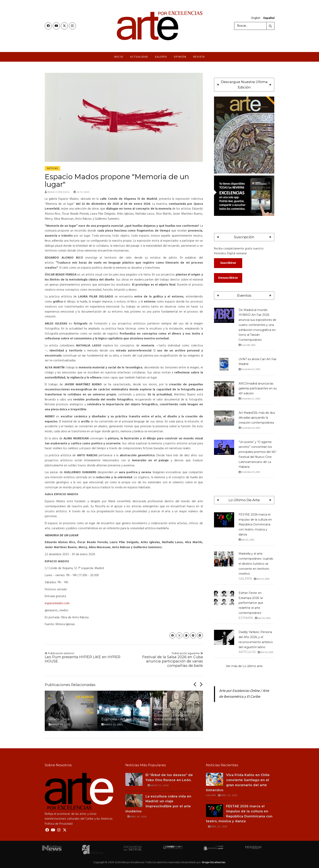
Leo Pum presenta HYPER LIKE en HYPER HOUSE (83, 657)
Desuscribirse (228, 277)
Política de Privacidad (59, 823)
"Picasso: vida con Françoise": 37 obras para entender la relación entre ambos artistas (174, 713)
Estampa (246, 617)
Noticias (52, 168)
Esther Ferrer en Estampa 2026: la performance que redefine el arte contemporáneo (251, 602)
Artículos (247, 652)
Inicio (119, 56)
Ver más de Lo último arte (244, 665)
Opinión (180, 56)
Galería (161, 56)
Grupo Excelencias (214, 862)
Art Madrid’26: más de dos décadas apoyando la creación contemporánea (257, 417)
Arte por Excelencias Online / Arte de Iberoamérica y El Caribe (244, 693)
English (256, 18)
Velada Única (59, 719)
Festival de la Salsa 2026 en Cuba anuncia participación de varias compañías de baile (165, 659)
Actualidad (139, 56)
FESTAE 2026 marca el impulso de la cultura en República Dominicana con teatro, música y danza (255, 524)
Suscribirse (228, 262)
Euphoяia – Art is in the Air (123, 719)
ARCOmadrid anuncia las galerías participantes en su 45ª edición (258, 388)
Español (269, 18)
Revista (199, 56)
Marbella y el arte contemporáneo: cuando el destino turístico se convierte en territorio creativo (256, 563)
